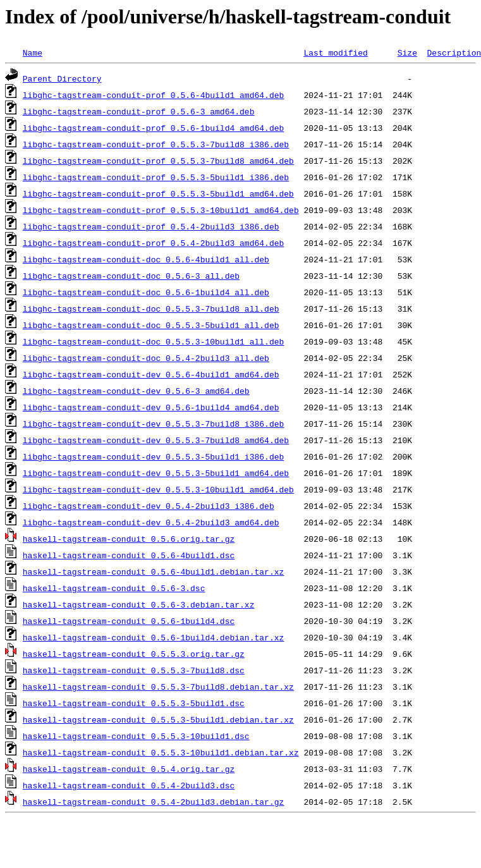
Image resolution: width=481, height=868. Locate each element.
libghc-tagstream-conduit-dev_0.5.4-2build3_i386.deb (149, 506)
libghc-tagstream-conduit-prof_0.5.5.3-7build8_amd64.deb (158, 161)
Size (407, 52)
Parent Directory (62, 78)
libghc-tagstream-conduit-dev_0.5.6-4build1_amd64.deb (151, 374)
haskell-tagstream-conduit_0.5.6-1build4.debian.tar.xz (153, 637)
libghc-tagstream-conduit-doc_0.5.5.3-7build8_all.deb (151, 309)
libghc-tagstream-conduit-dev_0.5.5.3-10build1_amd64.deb (158, 489)
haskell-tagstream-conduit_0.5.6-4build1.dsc (129, 555)
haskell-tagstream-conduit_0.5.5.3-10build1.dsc (136, 736)
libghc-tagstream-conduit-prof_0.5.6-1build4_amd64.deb (153, 128)
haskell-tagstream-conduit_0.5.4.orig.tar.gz (129, 769)
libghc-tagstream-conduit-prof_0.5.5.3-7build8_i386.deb (156, 144)
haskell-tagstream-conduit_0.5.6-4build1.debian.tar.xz (153, 572)
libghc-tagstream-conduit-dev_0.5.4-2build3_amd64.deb (151, 522)
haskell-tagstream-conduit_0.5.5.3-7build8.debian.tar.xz (158, 687)
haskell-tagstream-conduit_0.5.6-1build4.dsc (129, 621)
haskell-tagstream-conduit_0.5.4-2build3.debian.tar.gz (153, 802)
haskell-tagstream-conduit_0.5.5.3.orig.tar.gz (134, 654)
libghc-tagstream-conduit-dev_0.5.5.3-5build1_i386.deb (153, 456)
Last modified (335, 52)
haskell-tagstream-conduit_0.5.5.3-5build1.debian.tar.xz (158, 719)
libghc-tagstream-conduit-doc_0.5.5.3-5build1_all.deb (151, 325)
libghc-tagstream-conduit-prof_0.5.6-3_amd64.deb (139, 111)
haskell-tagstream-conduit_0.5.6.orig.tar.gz (129, 539)
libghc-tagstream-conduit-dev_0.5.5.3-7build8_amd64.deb (156, 440)
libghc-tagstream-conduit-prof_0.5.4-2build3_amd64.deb (153, 243)
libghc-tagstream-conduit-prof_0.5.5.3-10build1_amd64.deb (161, 210)
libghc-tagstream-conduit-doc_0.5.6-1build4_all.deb (146, 292)
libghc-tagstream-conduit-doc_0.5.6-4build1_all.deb (146, 259)
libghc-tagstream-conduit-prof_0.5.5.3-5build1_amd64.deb (158, 193)
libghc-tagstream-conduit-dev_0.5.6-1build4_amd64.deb (151, 407)
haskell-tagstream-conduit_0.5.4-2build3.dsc (129, 785)
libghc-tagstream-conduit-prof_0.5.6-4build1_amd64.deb (153, 95)
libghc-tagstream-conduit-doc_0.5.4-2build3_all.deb (146, 358)
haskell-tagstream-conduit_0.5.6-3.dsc (114, 588)
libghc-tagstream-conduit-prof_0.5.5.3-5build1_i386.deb (156, 177)
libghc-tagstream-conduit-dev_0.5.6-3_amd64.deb (136, 391)
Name (33, 52)
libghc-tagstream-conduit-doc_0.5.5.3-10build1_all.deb (153, 341)
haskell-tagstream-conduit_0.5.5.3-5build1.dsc (134, 703)
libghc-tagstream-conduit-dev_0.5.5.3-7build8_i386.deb (153, 424)
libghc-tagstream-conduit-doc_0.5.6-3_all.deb (131, 276)
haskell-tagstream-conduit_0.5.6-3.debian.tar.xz (139, 604)
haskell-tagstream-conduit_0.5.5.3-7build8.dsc (134, 670)
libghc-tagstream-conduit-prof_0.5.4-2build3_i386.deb (151, 226)
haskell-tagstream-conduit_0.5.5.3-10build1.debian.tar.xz (161, 752)
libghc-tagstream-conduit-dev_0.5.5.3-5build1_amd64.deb (156, 473)
